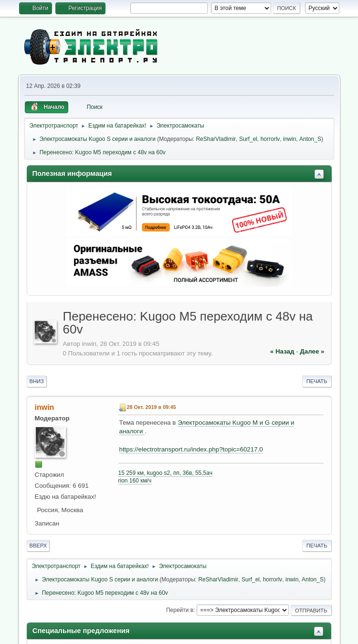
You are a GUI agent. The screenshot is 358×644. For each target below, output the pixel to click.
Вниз (37, 381)
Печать (317, 381)
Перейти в (180, 610)
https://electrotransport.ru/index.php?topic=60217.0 (191, 449)
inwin (290, 139)
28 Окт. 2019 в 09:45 (152, 407)
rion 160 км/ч (135, 481)
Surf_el (248, 139)
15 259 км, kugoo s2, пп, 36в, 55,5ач (165, 473)
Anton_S (310, 139)
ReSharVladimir (216, 139)
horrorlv (270, 139)
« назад (282, 351)
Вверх (38, 546)
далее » (312, 351)
